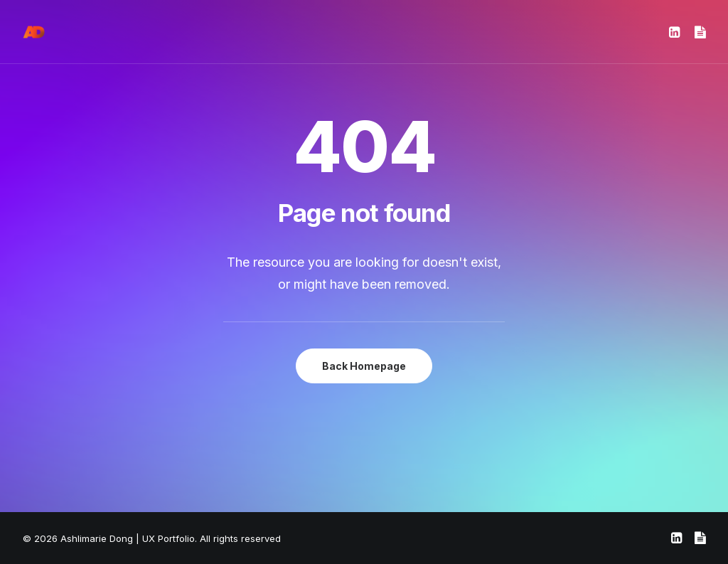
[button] (676, 32)
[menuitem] (676, 32)
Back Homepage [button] (364, 366)
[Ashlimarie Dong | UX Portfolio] (34, 32)
